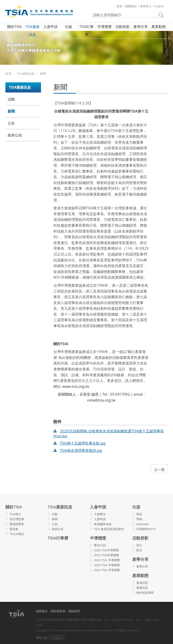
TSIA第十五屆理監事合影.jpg (83, 443)
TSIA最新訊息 (32, 31)
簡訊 (139, 514)
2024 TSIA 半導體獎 (107, 560)
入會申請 (50, 27)
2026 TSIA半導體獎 (106, 550)
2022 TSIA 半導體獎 (107, 570)
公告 (11, 123)
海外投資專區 (145, 593)
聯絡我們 (74, 611)
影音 (139, 550)
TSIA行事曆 (86, 31)
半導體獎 (105, 27)
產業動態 (159, 27)
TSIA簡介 (15, 514)
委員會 (14, 529)
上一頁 (159, 469)
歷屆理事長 (17, 524)
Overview (143, 524)
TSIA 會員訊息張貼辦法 (109, 529)
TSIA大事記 (17, 534)
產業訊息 (142, 588)
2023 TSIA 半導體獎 (107, 565)
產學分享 (141, 27)
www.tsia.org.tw (76, 386)
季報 (139, 519)
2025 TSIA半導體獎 (106, 555)
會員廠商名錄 (103, 524)
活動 (11, 99)
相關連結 (131, 6)
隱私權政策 (58, 611)
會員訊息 (142, 583)
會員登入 (146, 6)
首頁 (119, 6)
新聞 (43, 74)
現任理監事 (17, 519)
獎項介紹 (100, 545)
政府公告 (15, 135)
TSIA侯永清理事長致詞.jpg (81, 450)
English (159, 6)
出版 (68, 27)
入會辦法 (100, 514)
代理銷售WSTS (146, 529)
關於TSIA (14, 27)
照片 (139, 545)
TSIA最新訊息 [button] (20, 87)
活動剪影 (123, 27)
